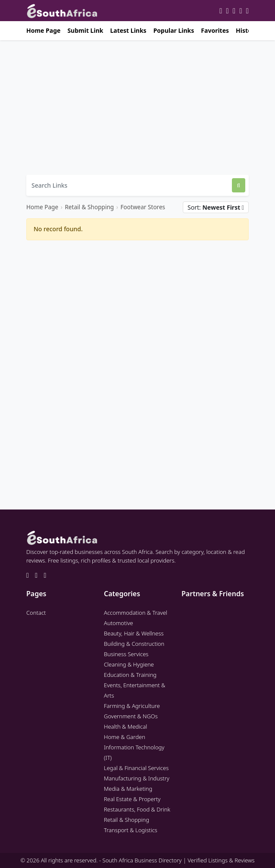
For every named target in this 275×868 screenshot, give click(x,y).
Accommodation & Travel (136, 613)
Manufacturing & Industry (137, 778)
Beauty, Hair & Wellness (134, 633)
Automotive (119, 623)
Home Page (43, 30)
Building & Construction (134, 644)
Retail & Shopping (89, 207)
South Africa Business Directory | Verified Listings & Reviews (179, 860)
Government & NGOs (131, 716)
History (247, 30)
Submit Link (85, 30)
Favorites (215, 30)
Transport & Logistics (131, 830)
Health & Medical (125, 726)
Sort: (216, 207)
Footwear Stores (143, 207)
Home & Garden (125, 737)
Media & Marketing (128, 789)
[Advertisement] (137, 107)
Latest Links (128, 30)
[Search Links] (129, 185)
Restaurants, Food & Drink (137, 809)
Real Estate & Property (132, 799)
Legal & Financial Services (136, 768)
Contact (36, 613)
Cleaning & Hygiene (129, 664)
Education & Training (130, 675)
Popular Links (174, 30)
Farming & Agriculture (132, 706)
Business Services (126, 654)
